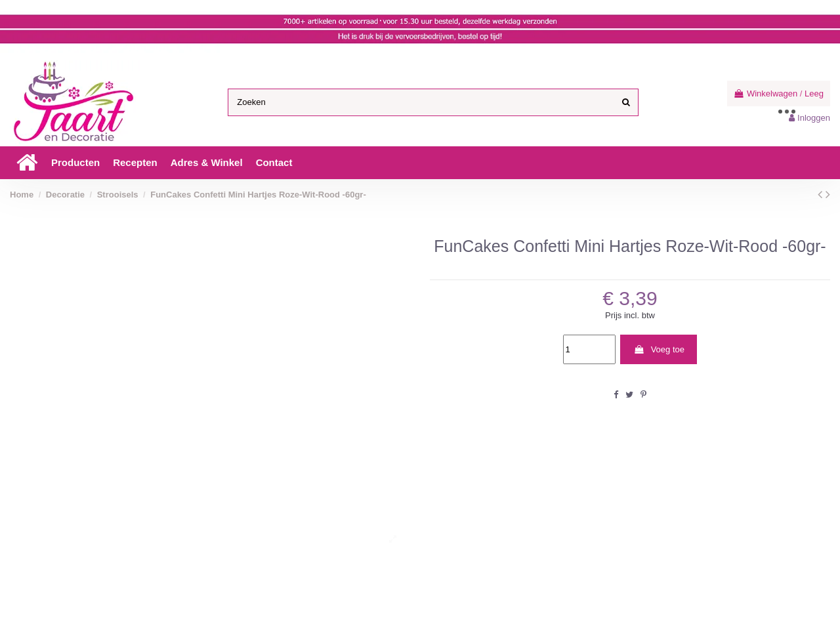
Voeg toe (659, 349)
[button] (75, 163)
